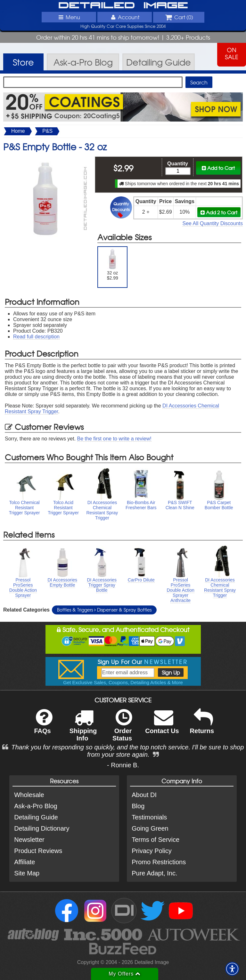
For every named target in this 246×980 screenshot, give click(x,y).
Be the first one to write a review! (114, 439)
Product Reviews (38, 851)
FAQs (43, 726)
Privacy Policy (152, 851)
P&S (47, 131)
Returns (202, 726)
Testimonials (149, 817)
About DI (144, 795)
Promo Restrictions (159, 862)
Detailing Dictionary (42, 828)
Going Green (150, 828)
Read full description (36, 337)
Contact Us (162, 726)
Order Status (122, 729)
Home (18, 131)
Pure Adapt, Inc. (154, 873)
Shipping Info (83, 729)
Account (125, 17)
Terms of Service (156, 840)
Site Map (27, 873)
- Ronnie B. (123, 765)
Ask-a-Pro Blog (36, 806)
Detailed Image (123, 6)
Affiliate (25, 862)
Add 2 (219, 212)
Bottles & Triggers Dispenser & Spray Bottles (104, 610)
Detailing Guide (36, 817)
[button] (232, 969)
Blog (138, 806)
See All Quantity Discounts (213, 223)
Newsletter (29, 840)
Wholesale (29, 795)
